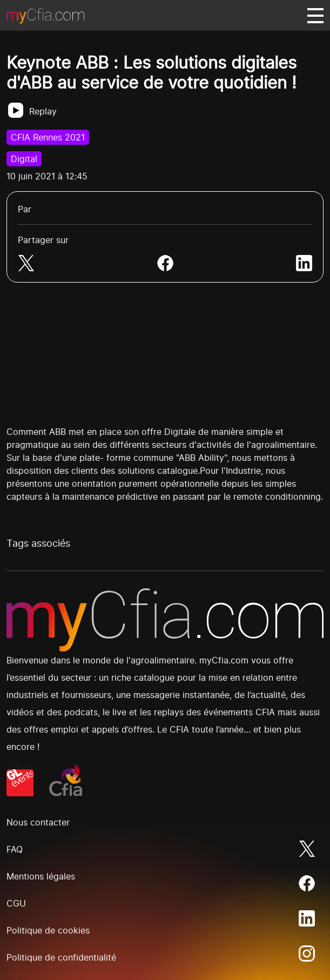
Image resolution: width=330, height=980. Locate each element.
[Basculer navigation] (315, 16)
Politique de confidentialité (61, 957)
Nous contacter (38, 822)
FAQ (15, 849)
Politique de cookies (48, 930)
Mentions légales (41, 876)
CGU (16, 903)
